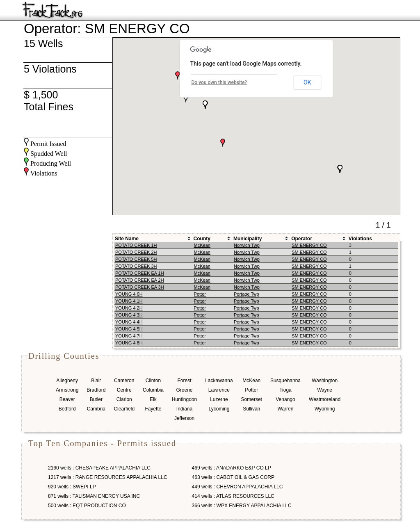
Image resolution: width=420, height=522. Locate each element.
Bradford (96, 390)
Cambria (96, 409)
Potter (200, 294)
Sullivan (251, 409)
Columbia (153, 390)
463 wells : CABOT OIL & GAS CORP (233, 477)
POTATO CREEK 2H (136, 252)
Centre (124, 390)
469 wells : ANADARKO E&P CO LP (232, 468)
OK (307, 82)
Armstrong (67, 390)
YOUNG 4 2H (129, 308)
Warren (286, 409)
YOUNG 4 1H (129, 301)
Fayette (153, 409)
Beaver (67, 399)
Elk (153, 399)
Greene (184, 390)
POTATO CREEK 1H (136, 245)
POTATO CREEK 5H (136, 259)
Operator (302, 239)
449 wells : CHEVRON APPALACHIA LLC (237, 487)
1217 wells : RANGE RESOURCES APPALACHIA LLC (108, 477)
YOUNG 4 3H (129, 315)
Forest (184, 381)
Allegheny (67, 381)
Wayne (325, 390)
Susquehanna (285, 381)
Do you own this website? (219, 82)
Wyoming (325, 409)
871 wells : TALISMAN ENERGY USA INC (94, 496)
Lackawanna (219, 381)
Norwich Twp (247, 245)
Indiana (184, 409)
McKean (202, 245)
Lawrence (219, 390)
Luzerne (219, 399)
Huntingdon (184, 399)
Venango (285, 399)
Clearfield (124, 409)
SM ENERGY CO (309, 245)
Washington (325, 381)
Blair (96, 381)
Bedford (67, 409)
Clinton (153, 381)
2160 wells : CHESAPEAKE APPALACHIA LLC (99, 468)
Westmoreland (325, 399)
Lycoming (219, 409)
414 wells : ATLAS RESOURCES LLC (233, 496)
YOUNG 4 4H (129, 322)
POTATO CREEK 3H (136, 266)
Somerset (252, 399)
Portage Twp (247, 294)
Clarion (124, 399)
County (202, 239)
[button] (178, 75)
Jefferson (184, 418)
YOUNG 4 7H (129, 336)
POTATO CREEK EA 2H (140, 280)
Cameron (124, 381)
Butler (96, 399)
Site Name (127, 239)
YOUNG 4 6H (129, 294)
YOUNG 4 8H (129, 343)
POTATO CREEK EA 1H (140, 273)
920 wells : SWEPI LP (72, 487)
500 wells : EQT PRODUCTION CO (87, 506)
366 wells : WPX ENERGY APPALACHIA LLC (242, 506)
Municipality (248, 239)
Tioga (285, 390)
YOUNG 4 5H (129, 329)
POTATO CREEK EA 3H (140, 287)
